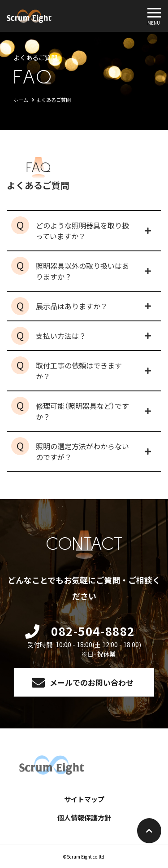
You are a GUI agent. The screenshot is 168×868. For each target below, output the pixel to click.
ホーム (21, 100)
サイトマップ (84, 799)
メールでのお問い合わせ (92, 682)
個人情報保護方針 (84, 818)
